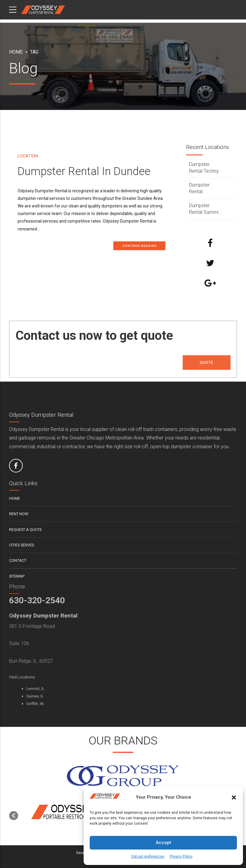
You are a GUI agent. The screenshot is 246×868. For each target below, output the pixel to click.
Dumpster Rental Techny (204, 168)
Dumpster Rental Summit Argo (204, 209)
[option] (71, 813)
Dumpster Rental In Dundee (84, 171)
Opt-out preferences (148, 856)
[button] (234, 797)
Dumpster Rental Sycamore (200, 189)
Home (16, 52)
